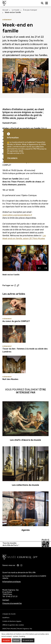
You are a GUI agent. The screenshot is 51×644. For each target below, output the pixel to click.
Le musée (16, 10)
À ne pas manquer (30, 10)
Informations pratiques (12, 582)
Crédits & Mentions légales (12, 621)
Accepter (6, 640)
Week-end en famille (13, 12)
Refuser (16, 640)
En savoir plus (28, 640)
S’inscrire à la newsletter (12, 603)
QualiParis (6, 618)
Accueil (5, 10)
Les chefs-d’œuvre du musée (25, 440)
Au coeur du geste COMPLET (16, 321)
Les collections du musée (25, 485)
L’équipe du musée (9, 614)
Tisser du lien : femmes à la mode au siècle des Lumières (25, 350)
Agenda (26, 530)
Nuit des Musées (10, 379)
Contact (6, 600)
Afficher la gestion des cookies (13, 625)
